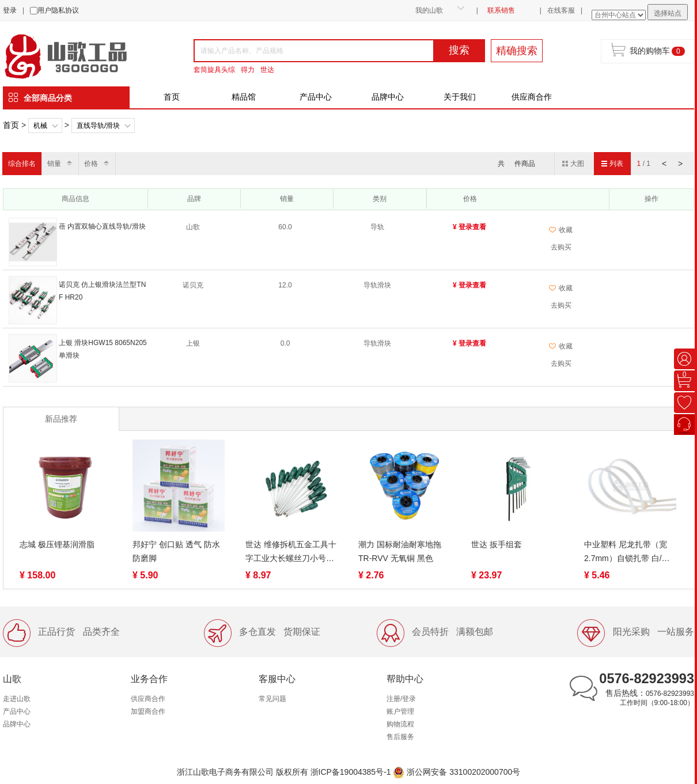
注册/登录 (401, 699)
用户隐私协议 (58, 10)
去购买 (561, 247)
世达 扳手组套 (497, 544)
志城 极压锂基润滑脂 (57, 544)
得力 (248, 70)
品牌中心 (388, 97)
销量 (54, 164)
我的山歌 (429, 10)
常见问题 (272, 699)
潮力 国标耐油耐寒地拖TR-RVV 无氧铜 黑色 (400, 551)
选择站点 (668, 13)
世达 (267, 70)
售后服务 (400, 737)
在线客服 (561, 10)
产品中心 (316, 97)
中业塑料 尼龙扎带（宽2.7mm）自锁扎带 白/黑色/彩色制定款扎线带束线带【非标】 (630, 552)
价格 (91, 164)
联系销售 (501, 10)
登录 (10, 10)
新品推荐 (61, 419)
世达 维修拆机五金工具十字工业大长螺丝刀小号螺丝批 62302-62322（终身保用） (291, 552)
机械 (40, 126)
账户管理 (400, 711)
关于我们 (460, 97)
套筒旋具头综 (214, 70)
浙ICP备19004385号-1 (351, 772)
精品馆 (244, 97)
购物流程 (400, 724)
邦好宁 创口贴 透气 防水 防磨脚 (176, 551)
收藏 (561, 230)
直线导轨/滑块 (98, 126)
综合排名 (22, 164)
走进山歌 (17, 699)
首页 (172, 97)
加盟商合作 (148, 711)
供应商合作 (532, 97)
